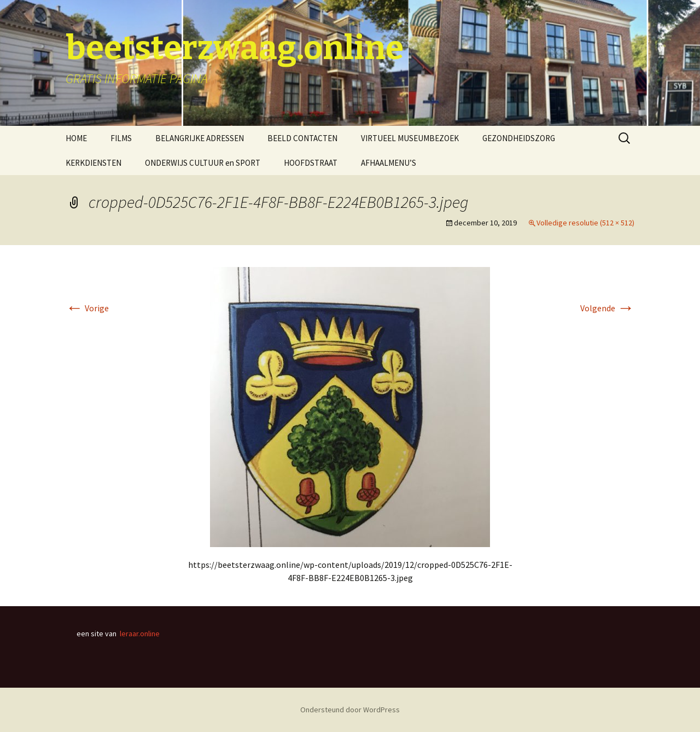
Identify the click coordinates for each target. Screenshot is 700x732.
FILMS (121, 138)
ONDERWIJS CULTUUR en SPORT (203, 163)
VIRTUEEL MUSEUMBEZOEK (410, 138)
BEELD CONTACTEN (302, 138)
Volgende (607, 308)
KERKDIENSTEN (94, 163)
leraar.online (140, 634)
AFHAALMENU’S (389, 163)
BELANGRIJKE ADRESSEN (200, 138)
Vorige (87, 308)
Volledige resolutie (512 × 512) (585, 223)
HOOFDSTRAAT (311, 163)
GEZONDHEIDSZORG (519, 138)
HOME (76, 138)
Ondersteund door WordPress (350, 710)
